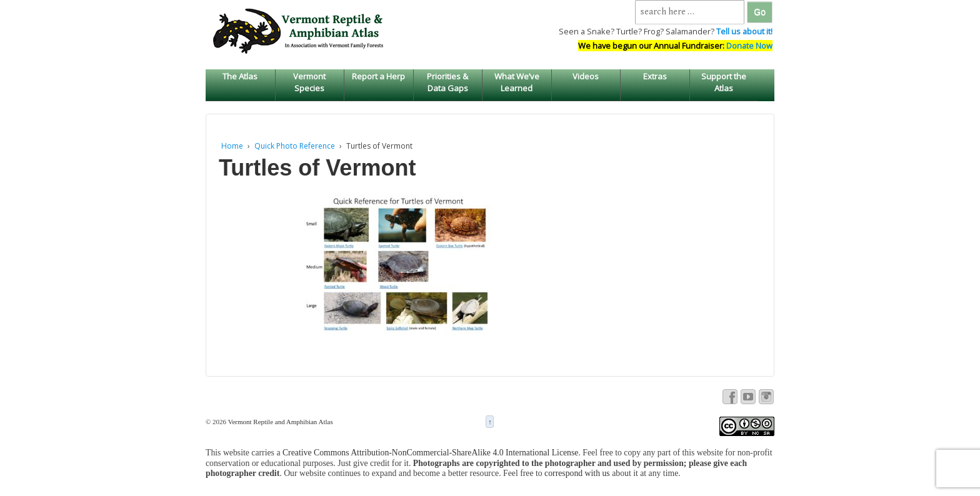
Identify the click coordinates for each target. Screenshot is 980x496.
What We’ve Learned (517, 82)
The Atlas (240, 76)
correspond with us (577, 473)
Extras (655, 76)
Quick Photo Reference (295, 146)
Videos (586, 76)
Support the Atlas (724, 82)
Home (232, 146)
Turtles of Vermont (317, 168)
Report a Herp (378, 76)
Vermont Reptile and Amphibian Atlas (280, 422)
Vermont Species (309, 82)
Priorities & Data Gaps (447, 82)
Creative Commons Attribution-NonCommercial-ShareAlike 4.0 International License (431, 453)
